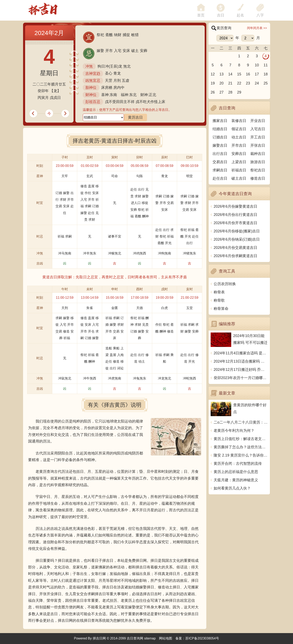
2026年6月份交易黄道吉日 (236, 248)
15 (239, 74)
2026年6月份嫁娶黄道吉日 (236, 206)
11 (266, 65)
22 (239, 83)
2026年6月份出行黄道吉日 (236, 215)
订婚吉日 (220, 137)
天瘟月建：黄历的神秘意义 (236, 480)
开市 (109, 51)
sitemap (150, 638)
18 (266, 74)
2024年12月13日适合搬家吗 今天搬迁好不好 (241, 361)
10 (257, 65)
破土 (135, 51)
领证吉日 (239, 129)
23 (248, 83)
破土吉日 (239, 178)
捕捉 (126, 35)
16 (248, 74)
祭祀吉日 (258, 170)
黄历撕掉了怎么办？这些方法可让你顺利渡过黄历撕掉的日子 (241, 447)
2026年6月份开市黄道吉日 (236, 223)
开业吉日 (258, 121)
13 (222, 74)
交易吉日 (220, 162)
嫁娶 (100, 51)
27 (222, 92)
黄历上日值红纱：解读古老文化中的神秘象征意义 (241, 439)
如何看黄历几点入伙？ (232, 488)
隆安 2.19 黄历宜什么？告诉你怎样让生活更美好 (241, 455)
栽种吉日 (258, 154)
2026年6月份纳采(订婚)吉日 (237, 239)
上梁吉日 (239, 162)
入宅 (118, 51)
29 (239, 92)
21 (230, 83)
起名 (240, 15)
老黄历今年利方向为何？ (234, 431)
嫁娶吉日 (220, 145)
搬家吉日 (220, 121)
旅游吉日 (258, 162)
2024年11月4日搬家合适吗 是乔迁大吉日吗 (241, 353)
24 (257, 83)
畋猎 (135, 35)
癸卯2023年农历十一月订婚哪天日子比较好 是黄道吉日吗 (241, 378)
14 (230, 74)
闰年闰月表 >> (257, 28)
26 (213, 92)
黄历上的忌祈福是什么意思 (236, 472)
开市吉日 (239, 145)
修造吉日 (258, 178)
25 (266, 83)
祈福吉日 (239, 170)
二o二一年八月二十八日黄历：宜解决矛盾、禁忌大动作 (241, 422)
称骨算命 (221, 309)
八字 (260, 15)
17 (257, 74)
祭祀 (100, 35)
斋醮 (109, 35)
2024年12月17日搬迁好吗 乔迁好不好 (241, 370)
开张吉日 (258, 145)
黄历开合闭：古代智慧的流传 (238, 464)
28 (230, 92)
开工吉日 (258, 137)
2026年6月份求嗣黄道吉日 (236, 256)
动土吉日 (239, 137)
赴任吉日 (220, 178)
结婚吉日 (220, 129)
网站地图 (166, 638)
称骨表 (219, 292)
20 (222, 83)
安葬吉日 (239, 154)
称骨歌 (219, 300)
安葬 (144, 51)
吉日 (221, 15)
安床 (126, 51)
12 (213, 74)
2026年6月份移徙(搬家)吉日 (237, 231)
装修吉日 (239, 121)
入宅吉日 (258, 129)
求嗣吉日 (220, 170)
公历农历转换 (225, 284)
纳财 (118, 35)
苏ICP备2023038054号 (202, 638)
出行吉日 (220, 154)
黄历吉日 (135, 117)
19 (213, 83)
